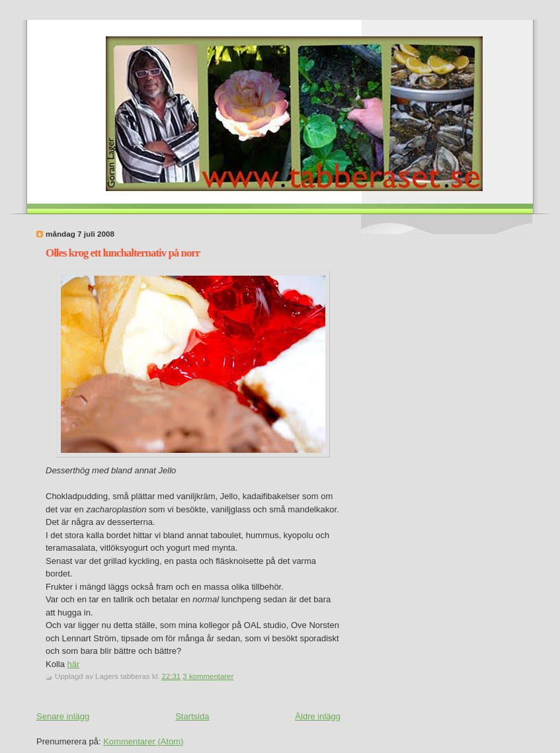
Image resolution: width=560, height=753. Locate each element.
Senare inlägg (63, 716)
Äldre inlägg (318, 716)
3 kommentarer (208, 676)
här (74, 664)
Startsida (192, 716)
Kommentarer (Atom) (143, 741)
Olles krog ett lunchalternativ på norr (123, 253)
